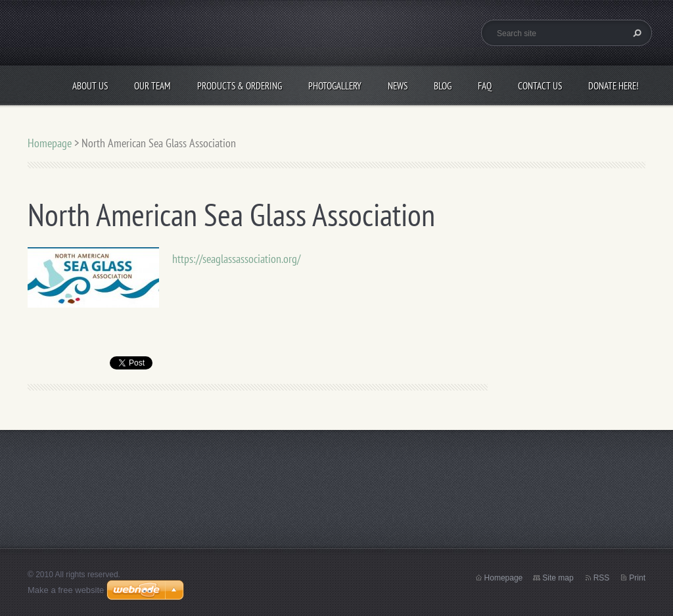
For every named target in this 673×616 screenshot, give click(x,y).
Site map (558, 578)
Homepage (50, 143)
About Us (90, 86)
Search (636, 33)
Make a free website (66, 590)
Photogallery (335, 86)
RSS (602, 578)
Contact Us (540, 86)
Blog (443, 86)
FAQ (485, 86)
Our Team (152, 86)
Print (637, 578)
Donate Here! (614, 86)
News (398, 86)
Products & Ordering (240, 86)
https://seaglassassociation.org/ (236, 259)
